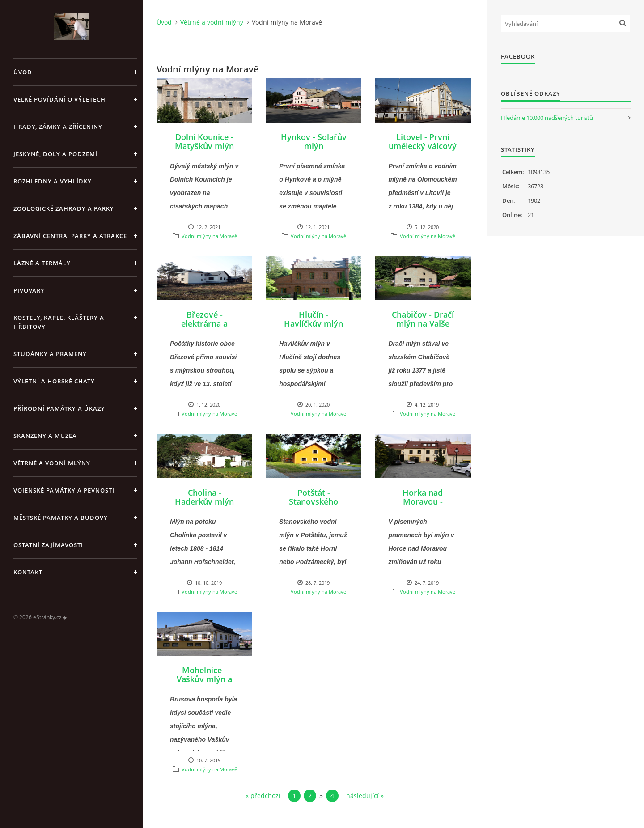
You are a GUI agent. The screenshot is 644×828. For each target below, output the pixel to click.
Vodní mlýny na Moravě (209, 236)
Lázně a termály (42, 263)
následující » (365, 796)
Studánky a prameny (50, 354)
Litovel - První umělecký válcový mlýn (423, 146)
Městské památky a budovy (61, 518)
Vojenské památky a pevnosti (64, 490)
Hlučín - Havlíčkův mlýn (314, 319)
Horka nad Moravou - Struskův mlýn (423, 501)
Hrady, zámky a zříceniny (58, 127)
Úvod (23, 72)
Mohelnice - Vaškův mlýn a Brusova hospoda (204, 679)
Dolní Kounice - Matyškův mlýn (204, 141)
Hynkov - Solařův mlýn (314, 141)
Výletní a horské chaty (54, 381)
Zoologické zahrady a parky (64, 208)
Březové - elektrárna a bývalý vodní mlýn (205, 328)
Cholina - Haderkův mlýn (204, 497)
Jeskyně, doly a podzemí (55, 154)
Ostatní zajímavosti (48, 545)
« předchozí (263, 796)
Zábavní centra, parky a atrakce (70, 236)
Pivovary (29, 290)
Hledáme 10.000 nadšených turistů (547, 118)
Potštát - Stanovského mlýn (314, 501)
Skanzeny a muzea (45, 436)
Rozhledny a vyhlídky (53, 181)
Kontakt (28, 572)
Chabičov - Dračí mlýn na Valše (423, 319)
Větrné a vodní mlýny (52, 463)
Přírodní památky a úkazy (59, 408)
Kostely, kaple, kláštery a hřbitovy (59, 322)
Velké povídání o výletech (59, 99)
